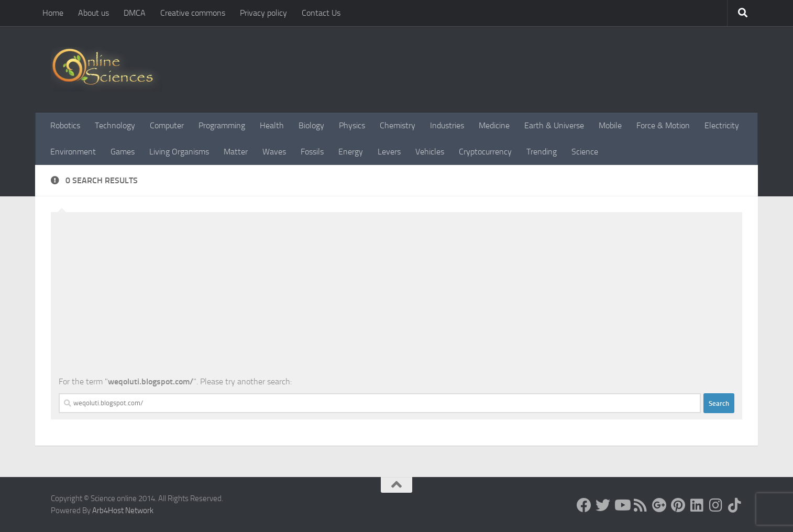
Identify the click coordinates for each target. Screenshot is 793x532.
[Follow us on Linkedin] (697, 505)
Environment (73, 152)
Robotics (65, 125)
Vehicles (430, 152)
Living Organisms (179, 152)
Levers (389, 152)
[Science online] (584, 505)
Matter (236, 152)
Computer (167, 125)
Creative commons (193, 13)
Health (272, 125)
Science (585, 152)
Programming (222, 125)
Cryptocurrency (485, 152)
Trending (542, 152)
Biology (311, 125)
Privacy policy (263, 13)
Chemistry (398, 125)
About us (93, 13)
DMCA (135, 13)
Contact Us (321, 13)
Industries (447, 125)
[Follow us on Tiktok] (735, 505)
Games (123, 152)
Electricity (722, 125)
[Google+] (659, 505)
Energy (351, 152)
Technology (115, 125)
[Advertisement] (397, 297)
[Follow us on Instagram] (716, 505)
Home (53, 13)
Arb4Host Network (123, 511)
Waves (274, 152)
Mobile (610, 125)
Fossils (312, 152)
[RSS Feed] (641, 505)
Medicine (494, 125)
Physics (352, 125)
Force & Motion (663, 125)
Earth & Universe (554, 125)
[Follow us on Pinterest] (678, 505)
